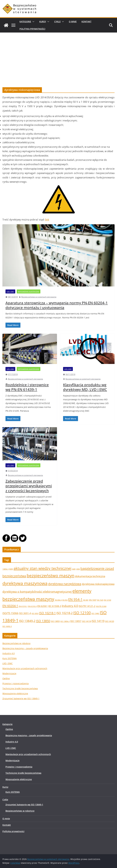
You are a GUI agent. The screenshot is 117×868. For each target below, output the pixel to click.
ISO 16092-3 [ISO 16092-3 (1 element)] (7, 626)
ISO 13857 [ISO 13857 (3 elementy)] (76, 621)
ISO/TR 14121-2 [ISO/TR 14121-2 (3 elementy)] (87, 606)
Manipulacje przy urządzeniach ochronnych (25, 668)
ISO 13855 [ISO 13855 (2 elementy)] (55, 621)
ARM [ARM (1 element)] (78, 569)
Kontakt (86, 22)
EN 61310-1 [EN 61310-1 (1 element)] (23, 606)
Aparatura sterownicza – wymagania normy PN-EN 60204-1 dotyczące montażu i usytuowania (57, 305)
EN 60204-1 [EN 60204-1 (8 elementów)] (10, 606)
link (47, 220)
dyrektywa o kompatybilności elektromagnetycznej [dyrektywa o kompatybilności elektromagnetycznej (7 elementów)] (37, 592)
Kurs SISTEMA (10, 658)
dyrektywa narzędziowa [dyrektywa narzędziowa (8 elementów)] (65, 584)
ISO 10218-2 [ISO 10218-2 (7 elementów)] (65, 613)
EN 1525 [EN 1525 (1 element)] (100, 600)
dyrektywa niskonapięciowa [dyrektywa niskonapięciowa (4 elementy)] (98, 584)
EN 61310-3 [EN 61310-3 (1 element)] (32, 606)
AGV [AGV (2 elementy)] (11, 569)
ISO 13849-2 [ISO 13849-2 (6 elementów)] (27, 621)
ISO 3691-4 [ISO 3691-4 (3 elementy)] (25, 613)
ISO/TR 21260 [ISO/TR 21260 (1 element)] (101, 606)
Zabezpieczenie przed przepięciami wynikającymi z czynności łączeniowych (29, 486)
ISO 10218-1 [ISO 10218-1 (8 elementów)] (47, 613)
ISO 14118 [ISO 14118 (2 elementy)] (86, 621)
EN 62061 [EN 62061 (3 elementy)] (43, 606)
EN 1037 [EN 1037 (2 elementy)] (93, 600)
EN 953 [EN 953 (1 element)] (65, 600)
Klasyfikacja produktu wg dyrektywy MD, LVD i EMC (85, 387)
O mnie (73, 22)
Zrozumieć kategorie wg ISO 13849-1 (21, 698)
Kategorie (25, 22)
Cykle (57, 22)
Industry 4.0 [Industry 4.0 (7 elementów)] (70, 606)
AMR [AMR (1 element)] (74, 569)
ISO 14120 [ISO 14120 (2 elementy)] (109, 621)
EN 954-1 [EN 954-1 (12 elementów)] (75, 599)
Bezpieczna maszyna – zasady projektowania (25, 648)
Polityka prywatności (32, 29)
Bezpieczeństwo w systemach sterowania (39, 297)
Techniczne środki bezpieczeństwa (20, 688)
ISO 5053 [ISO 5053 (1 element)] (35, 613)
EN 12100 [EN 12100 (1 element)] (107, 600)
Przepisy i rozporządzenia (16, 683)
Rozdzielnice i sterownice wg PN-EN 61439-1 (27, 387)
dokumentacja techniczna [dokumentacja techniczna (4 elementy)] (90, 576)
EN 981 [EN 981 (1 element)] (86, 600)
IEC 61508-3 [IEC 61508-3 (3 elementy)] (55, 606)
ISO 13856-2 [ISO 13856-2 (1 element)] (65, 621)
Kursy (43, 22)
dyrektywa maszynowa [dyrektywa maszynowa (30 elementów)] (25, 583)
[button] (33, 22)
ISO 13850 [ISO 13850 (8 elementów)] (43, 621)
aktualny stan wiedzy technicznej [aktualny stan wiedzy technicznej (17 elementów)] (42, 568)
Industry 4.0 (9, 653)
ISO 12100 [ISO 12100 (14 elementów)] (82, 613)
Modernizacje (9, 673)
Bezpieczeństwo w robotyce (16, 643)
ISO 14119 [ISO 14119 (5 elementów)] (98, 621)
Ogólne (6, 678)
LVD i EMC (10, 291)
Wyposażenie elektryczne (29, 291)
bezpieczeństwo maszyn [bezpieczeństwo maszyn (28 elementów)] (51, 576)
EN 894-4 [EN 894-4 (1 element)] (58, 600)
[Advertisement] (58, 55)
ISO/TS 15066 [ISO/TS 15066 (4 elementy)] (10, 613)
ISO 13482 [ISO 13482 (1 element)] (95, 613)
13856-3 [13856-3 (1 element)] (5, 569)
